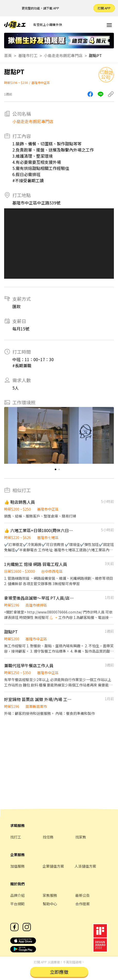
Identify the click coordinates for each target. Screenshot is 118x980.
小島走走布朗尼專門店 (63, 55)
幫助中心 (50, 904)
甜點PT (95, 55)
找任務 (48, 837)
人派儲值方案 (85, 866)
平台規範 (17, 904)
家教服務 (50, 895)
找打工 (16, 837)
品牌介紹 (17, 895)
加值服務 (17, 866)
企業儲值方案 (53, 866)
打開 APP (104, 8)
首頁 (8, 55)
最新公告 (83, 895)
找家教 (81, 837)
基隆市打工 (28, 55)
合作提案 (83, 904)
